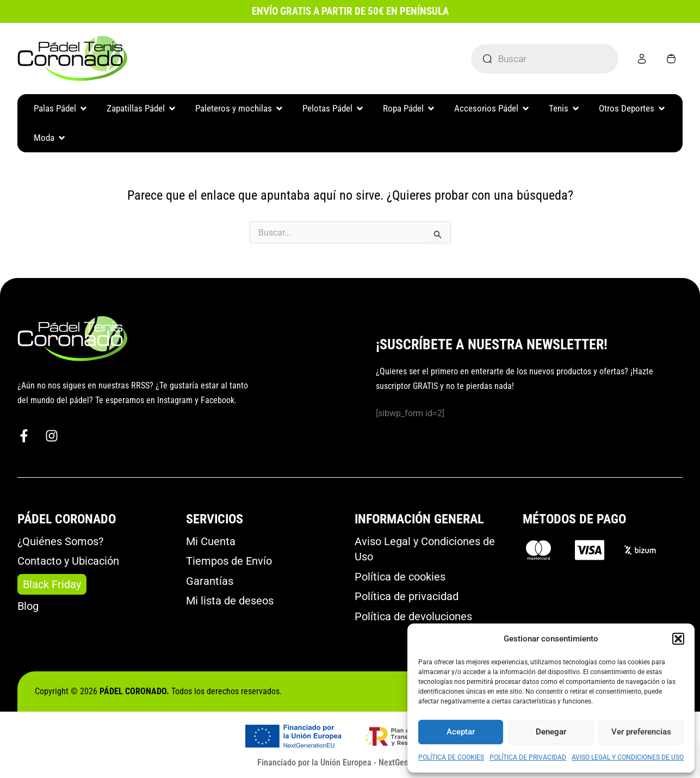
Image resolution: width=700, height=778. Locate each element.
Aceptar (461, 732)
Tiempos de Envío (229, 561)
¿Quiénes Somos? (60, 541)
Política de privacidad (407, 596)
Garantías (210, 581)
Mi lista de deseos (230, 601)
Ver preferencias (641, 732)
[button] (678, 639)
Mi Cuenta (211, 541)
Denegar (551, 732)
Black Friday (52, 584)
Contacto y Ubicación (68, 561)
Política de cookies (400, 577)
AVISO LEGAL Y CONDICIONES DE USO (628, 757)
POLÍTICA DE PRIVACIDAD (528, 757)
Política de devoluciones (413, 616)
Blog (28, 606)
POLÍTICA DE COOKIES (451, 757)
